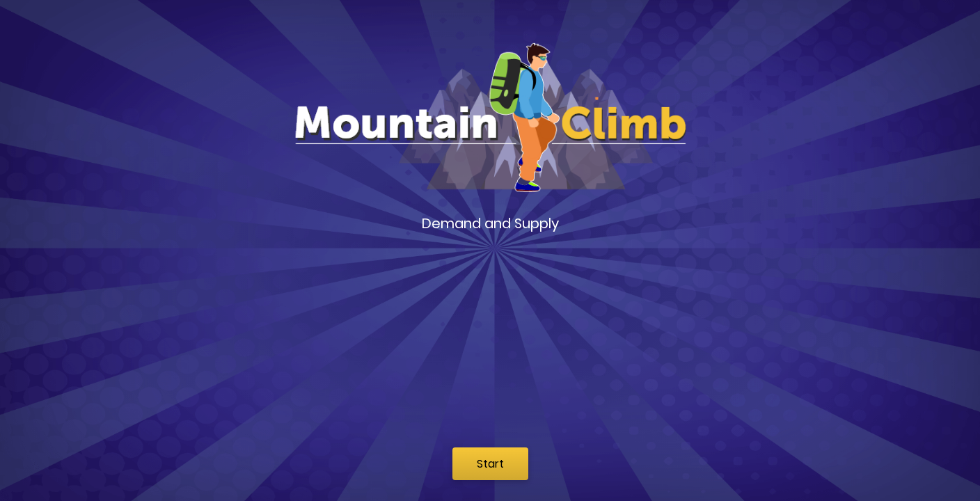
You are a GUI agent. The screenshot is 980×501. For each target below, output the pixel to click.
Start (490, 464)
